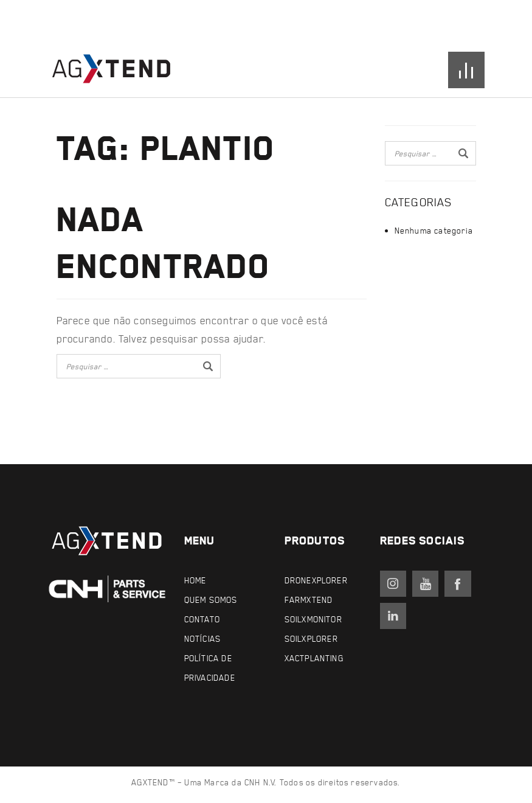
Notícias (203, 638)
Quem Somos (211, 600)
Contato (202, 619)
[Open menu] (466, 70)
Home (195, 580)
